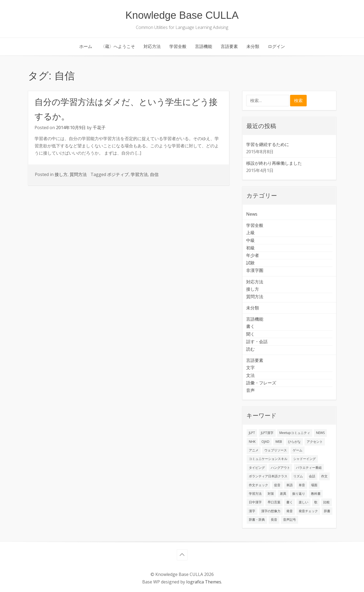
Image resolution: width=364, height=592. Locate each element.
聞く (250, 334)
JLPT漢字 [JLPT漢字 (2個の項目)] (267, 433)
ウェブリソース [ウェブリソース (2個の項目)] (276, 450)
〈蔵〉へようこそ (118, 46)
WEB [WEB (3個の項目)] (279, 442)
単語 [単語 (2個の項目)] (290, 485)
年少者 (253, 255)
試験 (250, 263)
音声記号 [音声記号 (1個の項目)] (290, 520)
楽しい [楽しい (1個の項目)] (303, 502)
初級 (250, 248)
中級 (250, 240)
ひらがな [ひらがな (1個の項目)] (294, 442)
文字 (250, 368)
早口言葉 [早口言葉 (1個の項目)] (274, 502)
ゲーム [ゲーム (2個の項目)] (298, 450)
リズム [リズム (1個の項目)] (298, 476)
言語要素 (229, 46)
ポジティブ (118, 174)
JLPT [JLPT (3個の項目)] (252, 433)
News (252, 214)
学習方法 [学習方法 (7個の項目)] (255, 494)
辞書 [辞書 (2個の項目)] (327, 511)
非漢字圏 (255, 270)
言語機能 (204, 46)
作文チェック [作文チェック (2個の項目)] (258, 485)
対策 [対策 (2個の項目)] (271, 494)
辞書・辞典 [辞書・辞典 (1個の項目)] (257, 520)
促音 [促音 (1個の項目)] (277, 485)
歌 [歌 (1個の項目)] (316, 502)
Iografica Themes (204, 582)
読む (250, 349)
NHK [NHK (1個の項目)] (252, 442)
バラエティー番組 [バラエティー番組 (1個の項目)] (309, 468)
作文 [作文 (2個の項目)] (324, 476)
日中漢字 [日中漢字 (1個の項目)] (255, 502)
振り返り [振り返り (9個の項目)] (299, 494)
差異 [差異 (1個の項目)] (283, 494)
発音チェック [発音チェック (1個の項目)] (308, 511)
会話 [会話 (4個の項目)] (312, 476)
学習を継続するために (268, 144)
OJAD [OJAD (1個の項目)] (265, 442)
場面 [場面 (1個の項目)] (314, 485)
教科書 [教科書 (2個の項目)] (316, 494)
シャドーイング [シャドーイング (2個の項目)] (305, 459)
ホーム (86, 46)
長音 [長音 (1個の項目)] (274, 520)
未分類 (253, 46)
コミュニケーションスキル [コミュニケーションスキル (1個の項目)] (268, 459)
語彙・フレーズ (261, 383)
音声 (250, 390)
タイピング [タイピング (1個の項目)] (257, 468)
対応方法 (152, 46)
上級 (250, 233)
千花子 (99, 128)
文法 (250, 375)
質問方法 (78, 174)
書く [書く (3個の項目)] (290, 502)
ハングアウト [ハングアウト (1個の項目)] (280, 468)
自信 (154, 174)
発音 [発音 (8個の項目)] (290, 511)
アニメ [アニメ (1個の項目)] (254, 450)
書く (250, 326)
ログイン (276, 46)
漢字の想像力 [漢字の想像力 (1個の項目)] (271, 511)
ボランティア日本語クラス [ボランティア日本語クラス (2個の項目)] (268, 476)
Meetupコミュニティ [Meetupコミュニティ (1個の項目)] (295, 433)
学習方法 (139, 174)
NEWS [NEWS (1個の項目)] (320, 433)
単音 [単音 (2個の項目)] (302, 485)
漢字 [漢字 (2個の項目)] (252, 511)
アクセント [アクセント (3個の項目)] (315, 442)
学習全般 (178, 46)
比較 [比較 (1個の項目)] (327, 502)
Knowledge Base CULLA (182, 15)
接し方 (61, 174)
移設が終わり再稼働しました (274, 163)
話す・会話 (257, 342)
